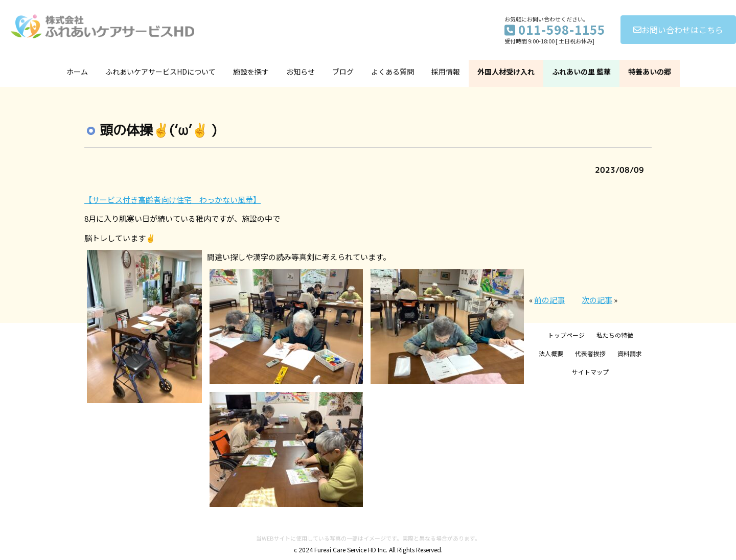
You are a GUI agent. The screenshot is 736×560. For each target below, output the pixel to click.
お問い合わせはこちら (678, 30)
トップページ (566, 335)
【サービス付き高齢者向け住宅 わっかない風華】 (172, 200)
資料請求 (630, 353)
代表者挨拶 (590, 353)
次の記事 (597, 300)
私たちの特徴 (615, 335)
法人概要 (551, 353)
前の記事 (549, 300)
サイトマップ (590, 372)
